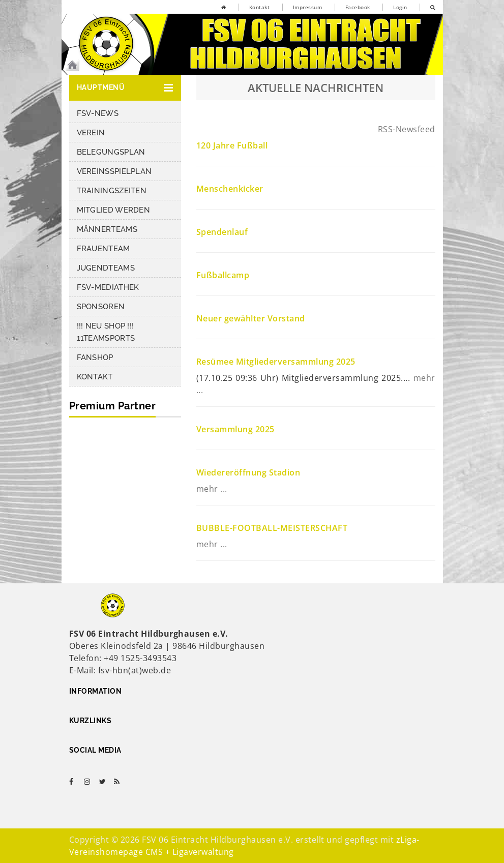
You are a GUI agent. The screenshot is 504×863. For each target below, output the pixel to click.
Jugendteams (106, 268)
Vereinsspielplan (114, 171)
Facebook (358, 7)
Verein (91, 133)
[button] (125, 88)
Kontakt (260, 7)
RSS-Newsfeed (407, 129)
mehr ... (212, 489)
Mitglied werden (114, 210)
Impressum (308, 7)
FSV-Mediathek (108, 287)
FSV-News (98, 113)
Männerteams (107, 229)
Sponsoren (101, 307)
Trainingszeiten (112, 191)
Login (400, 7)
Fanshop (95, 358)
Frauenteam (103, 249)
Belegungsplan (111, 152)
